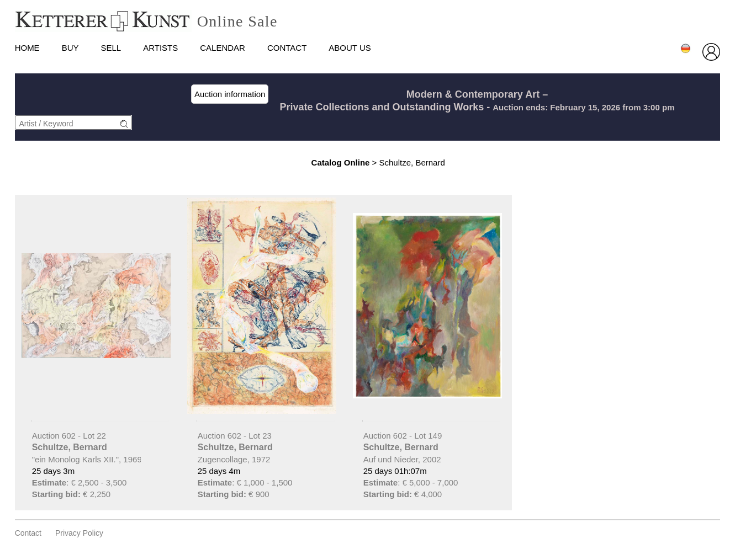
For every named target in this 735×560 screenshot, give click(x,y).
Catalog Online (341, 162)
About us (350, 48)
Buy (70, 48)
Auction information (230, 94)
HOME (27, 48)
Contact (287, 48)
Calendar (223, 48)
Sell (111, 48)
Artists (160, 48)
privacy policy (79, 533)
